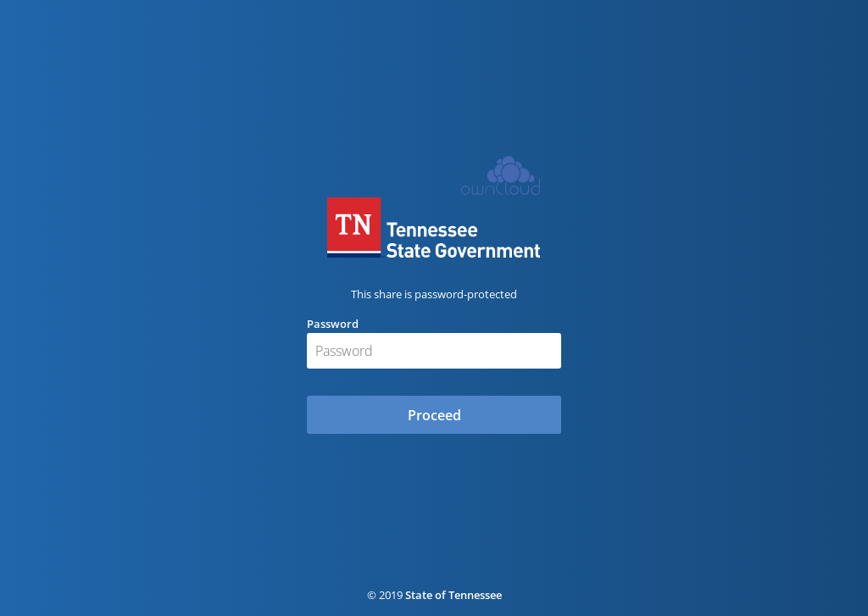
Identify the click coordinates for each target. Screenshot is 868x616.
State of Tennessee (453, 595)
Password (333, 324)
